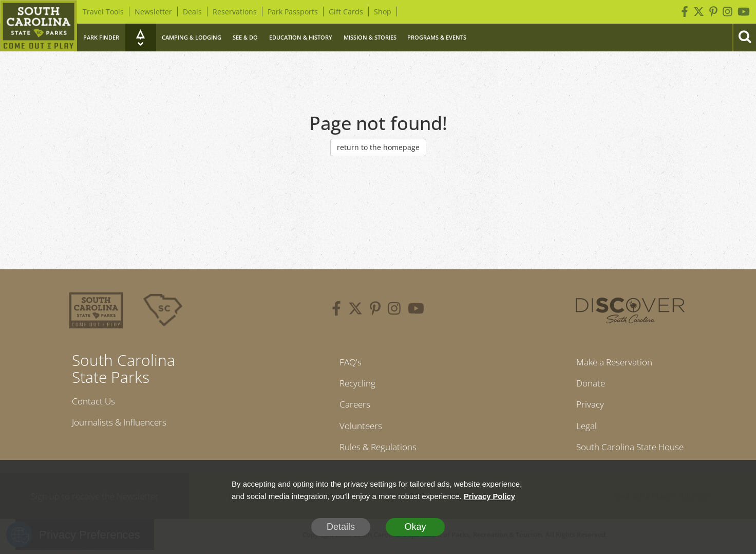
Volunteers (359, 428)
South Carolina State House (630, 450)
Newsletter (153, 12)
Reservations (235, 12)
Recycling (356, 384)
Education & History (301, 37)
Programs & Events (437, 37)
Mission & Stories (370, 37)
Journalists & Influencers (123, 423)
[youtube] (416, 310)
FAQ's (348, 362)
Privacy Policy (490, 496)
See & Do (245, 37)
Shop (383, 12)
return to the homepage (378, 147)
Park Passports (293, 12)
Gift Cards (346, 12)
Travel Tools (103, 12)
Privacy (586, 406)
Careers (353, 406)
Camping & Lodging (192, 37)
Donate (587, 384)
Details (341, 527)
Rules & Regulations (378, 450)
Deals (192, 12)
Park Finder (101, 37)
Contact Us (95, 401)
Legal (582, 428)
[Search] (744, 38)
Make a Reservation (613, 362)
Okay (415, 527)
